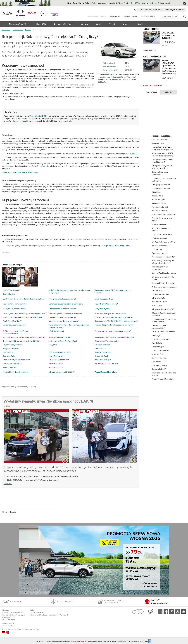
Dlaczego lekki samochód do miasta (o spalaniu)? (114, 317)
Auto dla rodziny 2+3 (160, 211)
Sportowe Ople (9, 356)
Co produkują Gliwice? (160, 350)
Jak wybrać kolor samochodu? (14, 309)
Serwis (99, 24)
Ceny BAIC (8, 484)
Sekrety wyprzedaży (160, 224)
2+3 (61, 367)
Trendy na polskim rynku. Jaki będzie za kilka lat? (22, 341)
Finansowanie (130, 16)
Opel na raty (157, 362)
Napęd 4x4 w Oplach (11, 349)
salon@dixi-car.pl (8, 623)
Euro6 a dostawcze (10, 334)
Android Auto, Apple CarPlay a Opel (63, 341)
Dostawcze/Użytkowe (63, 24)
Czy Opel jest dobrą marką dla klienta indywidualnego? (24, 299)
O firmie (126, 24)
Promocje (115, 16)
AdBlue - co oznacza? (160, 246)
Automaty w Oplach (102, 345)
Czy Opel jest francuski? (161, 188)
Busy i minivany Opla (103, 360)
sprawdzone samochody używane (118, 245)
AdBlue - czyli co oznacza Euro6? (16, 331)
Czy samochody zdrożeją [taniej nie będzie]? (66, 304)
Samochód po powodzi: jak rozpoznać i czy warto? (114, 325)
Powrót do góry (9, 512)
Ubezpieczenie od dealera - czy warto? (64, 321)
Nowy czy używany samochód (163, 332)
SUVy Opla (53, 345)
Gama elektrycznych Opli (104, 299)
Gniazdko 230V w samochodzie (107, 341)
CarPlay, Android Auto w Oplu (163, 242)
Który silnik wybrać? (102, 309)
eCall (51, 331)
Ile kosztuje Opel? (102, 356)
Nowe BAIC (41, 24)
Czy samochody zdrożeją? (13, 345)
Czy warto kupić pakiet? (161, 294)
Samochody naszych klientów (14, 325)
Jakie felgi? (156, 335)
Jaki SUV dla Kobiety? (11, 290)
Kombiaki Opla (100, 349)
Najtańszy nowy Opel (103, 352)
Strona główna (6, 30)
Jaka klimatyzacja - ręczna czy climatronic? (65, 314)
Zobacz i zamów (165, 3)
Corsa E (133, 153)
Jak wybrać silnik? (159, 298)
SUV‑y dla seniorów (159, 139)
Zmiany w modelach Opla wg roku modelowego (20, 172)
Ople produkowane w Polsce (60, 352)
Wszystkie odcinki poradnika (106, 372)
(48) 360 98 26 (38, 612)
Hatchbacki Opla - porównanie (106, 363)
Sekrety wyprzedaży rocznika (60, 337)
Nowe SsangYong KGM (19, 24)
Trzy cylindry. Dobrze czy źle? (106, 304)
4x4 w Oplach (157, 305)
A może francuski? (10, 367)
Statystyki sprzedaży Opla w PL (164, 214)
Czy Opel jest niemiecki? (12, 363)
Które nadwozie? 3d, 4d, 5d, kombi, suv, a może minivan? (116, 321)
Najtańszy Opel (158, 347)
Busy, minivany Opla (159, 358)
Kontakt (141, 24)
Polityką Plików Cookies (84, 641)
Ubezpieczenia (148, 16)
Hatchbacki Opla (158, 199)
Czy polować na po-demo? (162, 234)
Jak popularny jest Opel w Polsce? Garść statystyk (114, 337)
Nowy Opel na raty (56, 356)
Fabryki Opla (8, 352)
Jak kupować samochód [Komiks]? (62, 372)
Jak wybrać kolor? (159, 290)
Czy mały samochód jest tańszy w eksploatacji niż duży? (25, 314)
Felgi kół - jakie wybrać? (12, 321)
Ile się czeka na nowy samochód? (16, 304)
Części (112, 24)
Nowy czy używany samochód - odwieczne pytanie (22, 317)
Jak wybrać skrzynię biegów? (163, 309)
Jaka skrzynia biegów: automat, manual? (110, 314)
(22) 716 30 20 (10, 626)
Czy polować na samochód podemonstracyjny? (113, 331)
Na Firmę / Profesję (97, 16)
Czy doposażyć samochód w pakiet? (63, 309)
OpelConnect (59, 331)
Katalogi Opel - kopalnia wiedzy (15, 372)
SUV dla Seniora (9, 294)
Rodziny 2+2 (54, 367)
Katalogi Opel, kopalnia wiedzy (164, 273)
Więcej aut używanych (153, 86)
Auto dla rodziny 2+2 (160, 207)
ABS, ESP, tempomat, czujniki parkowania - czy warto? (24, 337)
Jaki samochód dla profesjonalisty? (62, 317)
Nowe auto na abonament (59, 360)
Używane (84, 24)
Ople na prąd (157, 249)
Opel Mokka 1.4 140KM (39, 116)
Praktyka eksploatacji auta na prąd (62, 299)
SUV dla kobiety (158, 143)
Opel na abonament (159, 365)
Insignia (111, 74)
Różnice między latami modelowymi (17, 360)
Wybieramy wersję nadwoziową (164, 287)
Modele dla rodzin (56, 363)
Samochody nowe (18, 30)
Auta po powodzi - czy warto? (163, 257)
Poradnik (28, 30)
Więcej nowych (150, 50)
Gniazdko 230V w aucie (161, 339)
